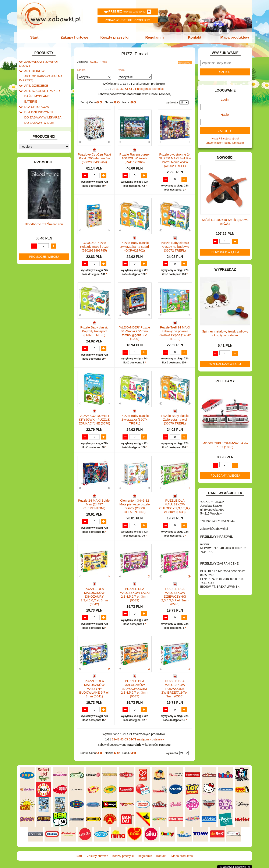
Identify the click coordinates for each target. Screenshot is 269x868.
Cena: (122, 69)
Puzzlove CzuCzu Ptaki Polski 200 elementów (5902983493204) (94, 157)
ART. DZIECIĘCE (35, 80)
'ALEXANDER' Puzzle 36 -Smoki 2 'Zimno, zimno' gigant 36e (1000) (135, 332)
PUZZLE (30, 223)
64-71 (133, 88)
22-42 (116, 88)
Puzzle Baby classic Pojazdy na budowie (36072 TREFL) (175, 245)
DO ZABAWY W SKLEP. (39, 123)
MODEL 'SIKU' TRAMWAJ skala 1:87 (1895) (225, 445)
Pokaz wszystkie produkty (128, 20)
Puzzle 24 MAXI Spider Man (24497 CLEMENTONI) (94, 504)
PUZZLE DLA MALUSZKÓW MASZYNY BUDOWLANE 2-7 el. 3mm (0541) (94, 688)
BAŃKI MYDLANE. (36, 89)
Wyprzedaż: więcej (225, 364)
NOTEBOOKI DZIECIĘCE (40, 208)
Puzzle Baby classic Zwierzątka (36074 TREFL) (135, 419)
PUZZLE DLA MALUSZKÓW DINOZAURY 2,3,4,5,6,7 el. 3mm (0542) (94, 596)
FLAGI (28, 138)
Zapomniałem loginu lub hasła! (225, 143)
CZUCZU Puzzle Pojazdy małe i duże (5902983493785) (94, 245)
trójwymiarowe (37, 262)
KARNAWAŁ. (32, 166)
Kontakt (193, 37)
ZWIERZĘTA (32, 302)
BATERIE (30, 94)
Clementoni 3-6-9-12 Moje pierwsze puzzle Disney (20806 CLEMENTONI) (134, 506)
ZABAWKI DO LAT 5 (37, 288)
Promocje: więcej (44, 443)
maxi (31, 232)
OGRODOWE (33, 213)
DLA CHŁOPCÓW (36, 99)
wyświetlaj (172, 101)
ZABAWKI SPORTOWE (39, 297)
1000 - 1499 (36, 257)
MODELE (30, 198)
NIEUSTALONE (34, 307)
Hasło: (225, 115)
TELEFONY (32, 283)
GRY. (28, 143)
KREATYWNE (33, 180)
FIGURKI (30, 133)
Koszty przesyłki (115, 37)
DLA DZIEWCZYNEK (37, 104)
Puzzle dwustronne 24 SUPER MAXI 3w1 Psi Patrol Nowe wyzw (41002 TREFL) (175, 159)
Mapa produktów (232, 37)
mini (31, 238)
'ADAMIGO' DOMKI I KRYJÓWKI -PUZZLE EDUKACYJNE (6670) (94, 419)
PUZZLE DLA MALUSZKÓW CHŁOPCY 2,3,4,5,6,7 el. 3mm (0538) (175, 506)
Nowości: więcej (225, 252)
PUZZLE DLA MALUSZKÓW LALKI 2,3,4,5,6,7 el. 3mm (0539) (135, 594)
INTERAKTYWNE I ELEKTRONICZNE (33, 159)
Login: (225, 99)
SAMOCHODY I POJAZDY (41, 278)
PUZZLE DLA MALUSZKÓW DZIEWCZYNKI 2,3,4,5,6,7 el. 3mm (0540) (175, 596)
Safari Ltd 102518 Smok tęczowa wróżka (225, 222)
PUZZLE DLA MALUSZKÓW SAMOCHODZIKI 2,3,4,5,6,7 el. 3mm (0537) (135, 688)
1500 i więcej (37, 227)
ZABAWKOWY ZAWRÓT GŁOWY (45, 61)
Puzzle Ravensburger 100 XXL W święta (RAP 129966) (134, 157)
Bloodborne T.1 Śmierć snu (44, 411)
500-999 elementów (41, 252)
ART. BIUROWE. (35, 66)
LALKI (28, 193)
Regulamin (154, 37)
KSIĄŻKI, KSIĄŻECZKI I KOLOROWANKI (37, 187)
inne (31, 267)
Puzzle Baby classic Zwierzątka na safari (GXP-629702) (135, 245)
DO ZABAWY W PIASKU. (40, 118)
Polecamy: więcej (225, 476)
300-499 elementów (41, 248)
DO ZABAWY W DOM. (38, 113)
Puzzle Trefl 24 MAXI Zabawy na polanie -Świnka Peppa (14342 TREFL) (175, 332)
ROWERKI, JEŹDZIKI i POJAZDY (45, 273)
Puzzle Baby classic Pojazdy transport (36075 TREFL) (94, 330)
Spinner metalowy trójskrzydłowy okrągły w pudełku (225, 333)
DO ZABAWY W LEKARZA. (41, 109)
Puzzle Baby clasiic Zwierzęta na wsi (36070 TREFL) (175, 419)
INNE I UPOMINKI (36, 147)
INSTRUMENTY (34, 152)
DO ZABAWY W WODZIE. (40, 128)
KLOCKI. (30, 170)
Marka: (82, 69)
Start (37, 37)
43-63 (125, 88)
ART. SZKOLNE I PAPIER (40, 84)
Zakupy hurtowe (76, 37)
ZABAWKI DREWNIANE (39, 293)
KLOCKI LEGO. (34, 175)
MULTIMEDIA (33, 203)
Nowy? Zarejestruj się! (225, 138)
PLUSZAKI (31, 218)
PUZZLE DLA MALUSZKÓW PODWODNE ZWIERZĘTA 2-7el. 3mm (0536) (175, 688)
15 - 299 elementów (41, 243)
